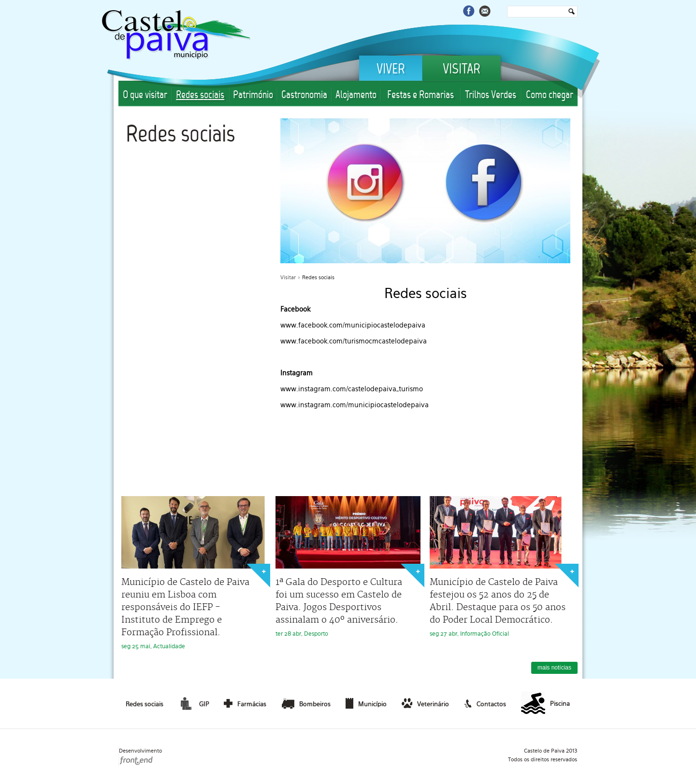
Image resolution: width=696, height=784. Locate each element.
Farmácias (245, 703)
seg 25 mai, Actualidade (194, 573)
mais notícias (554, 668)
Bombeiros (306, 703)
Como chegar (550, 95)
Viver (391, 70)
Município (366, 703)
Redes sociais (200, 95)
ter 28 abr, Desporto (348, 567)
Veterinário (425, 703)
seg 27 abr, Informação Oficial (502, 567)
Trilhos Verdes (491, 95)
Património (253, 95)
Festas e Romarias (420, 95)
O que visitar (145, 95)
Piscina (545, 704)
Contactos (485, 703)
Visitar (462, 70)
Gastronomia (304, 95)
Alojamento (356, 95)
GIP (193, 703)
